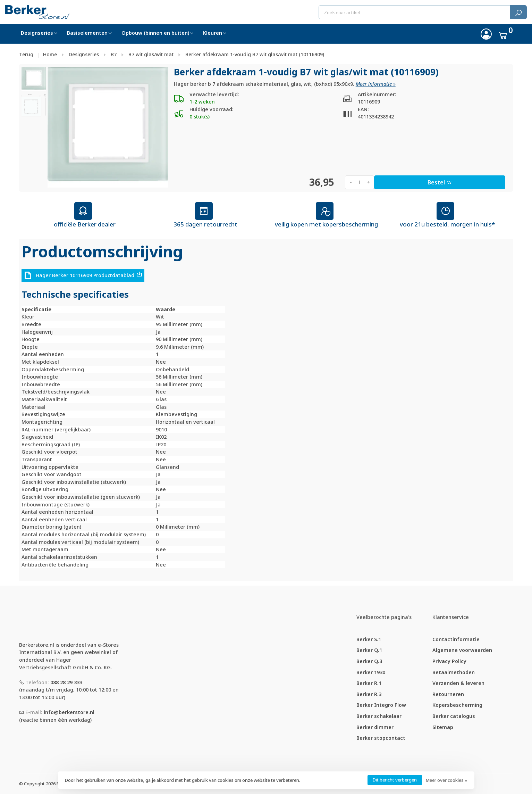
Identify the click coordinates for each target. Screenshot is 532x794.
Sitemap (443, 727)
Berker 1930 (371, 672)
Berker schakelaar (379, 716)
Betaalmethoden (454, 672)
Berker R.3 (369, 694)
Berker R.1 (369, 683)
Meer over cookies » (446, 780)
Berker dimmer (375, 727)
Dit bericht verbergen (395, 780)
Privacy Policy (449, 661)
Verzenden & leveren (458, 683)
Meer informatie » (376, 84)
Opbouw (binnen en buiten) (155, 33)
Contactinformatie (456, 639)
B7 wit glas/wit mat (151, 54)
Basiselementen (87, 33)
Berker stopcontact (381, 738)
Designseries (37, 33)
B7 (114, 54)
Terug (26, 54)
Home (50, 54)
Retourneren (448, 694)
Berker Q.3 (369, 661)
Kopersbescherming (457, 705)
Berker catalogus (454, 716)
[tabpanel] (108, 127)
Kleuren (213, 33)
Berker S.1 (369, 639)
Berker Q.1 (369, 650)
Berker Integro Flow (381, 705)
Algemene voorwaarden (462, 650)
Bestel (440, 182)
